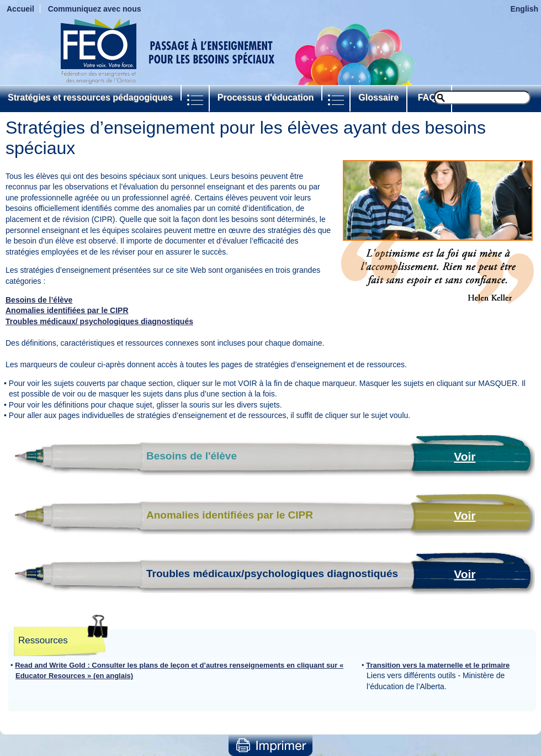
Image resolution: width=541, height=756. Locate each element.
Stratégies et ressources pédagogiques (90, 97)
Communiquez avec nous (95, 9)
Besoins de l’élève (39, 300)
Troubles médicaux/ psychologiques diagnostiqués (99, 321)
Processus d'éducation (266, 97)
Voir (465, 456)
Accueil (20, 9)
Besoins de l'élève (192, 456)
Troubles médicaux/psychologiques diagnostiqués (272, 573)
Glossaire (378, 97)
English (524, 9)
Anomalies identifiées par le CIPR (67, 310)
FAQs (429, 97)
